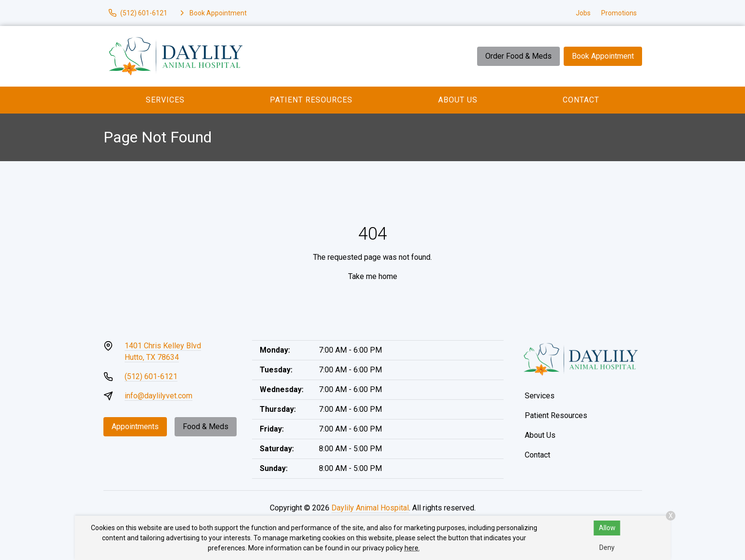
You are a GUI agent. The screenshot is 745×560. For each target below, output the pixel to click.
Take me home (373, 276)
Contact (581, 100)
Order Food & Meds (518, 56)
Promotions (619, 13)
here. (412, 548)
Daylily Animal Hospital (370, 508)
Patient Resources (311, 100)
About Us (458, 100)
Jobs (583, 13)
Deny (607, 547)
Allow (607, 528)
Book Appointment (603, 56)
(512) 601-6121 (151, 376)
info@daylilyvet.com (158, 396)
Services (165, 100)
